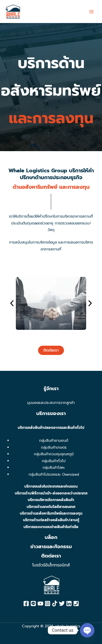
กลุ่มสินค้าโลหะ (54, 468)
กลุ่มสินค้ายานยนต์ (54, 441)
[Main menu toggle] (92, 12)
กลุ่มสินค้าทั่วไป (54, 461)
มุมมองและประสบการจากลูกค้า (51, 403)
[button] (12, 337)
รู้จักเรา (51, 389)
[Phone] (76, 604)
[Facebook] (26, 604)
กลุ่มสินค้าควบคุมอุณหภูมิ (54, 454)
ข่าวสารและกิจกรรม (51, 547)
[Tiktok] (55, 604)
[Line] (33, 604)
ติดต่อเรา (51, 556)
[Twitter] (62, 604)
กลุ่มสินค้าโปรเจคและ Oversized (54, 474)
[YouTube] (40, 604)
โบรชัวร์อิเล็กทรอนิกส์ (51, 565)
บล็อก (51, 537)
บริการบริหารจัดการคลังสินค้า (51, 500)
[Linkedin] (69, 604)
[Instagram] (48, 604)
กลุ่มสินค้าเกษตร (54, 447)
